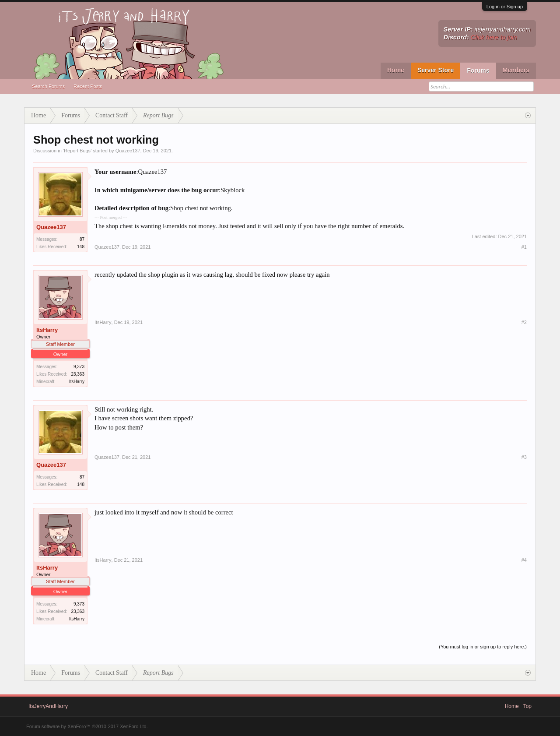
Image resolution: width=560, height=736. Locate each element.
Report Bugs (77, 151)
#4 (524, 560)
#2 (524, 322)
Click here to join (494, 37)
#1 (524, 247)
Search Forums (48, 86)
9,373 (79, 367)
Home (396, 70)
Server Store (436, 70)
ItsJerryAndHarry (48, 706)
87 (82, 239)
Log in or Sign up (505, 7)
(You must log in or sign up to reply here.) (483, 647)
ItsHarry (47, 330)
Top (527, 706)
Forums (478, 70)
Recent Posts (88, 86)
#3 (524, 457)
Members (516, 70)
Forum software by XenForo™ (87, 726)
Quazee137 (128, 151)
